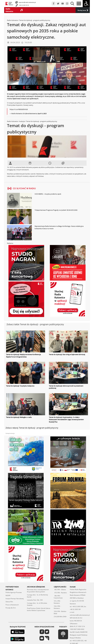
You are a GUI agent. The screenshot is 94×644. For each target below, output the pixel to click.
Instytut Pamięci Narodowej (15, 599)
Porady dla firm (11, 608)
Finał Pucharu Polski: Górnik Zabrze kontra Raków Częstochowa (39, 609)
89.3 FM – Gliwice (60, 590)
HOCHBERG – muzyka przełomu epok (48, 194)
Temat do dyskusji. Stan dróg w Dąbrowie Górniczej (67, 354)
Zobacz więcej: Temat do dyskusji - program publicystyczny (32, 428)
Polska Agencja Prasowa (14, 592)
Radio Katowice (12, 20)
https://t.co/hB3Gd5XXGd (19, 109)
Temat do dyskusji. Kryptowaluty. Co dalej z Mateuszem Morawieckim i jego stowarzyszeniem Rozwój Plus (66, 420)
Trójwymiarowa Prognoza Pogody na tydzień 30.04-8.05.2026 (56, 210)
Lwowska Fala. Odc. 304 (35, 600)
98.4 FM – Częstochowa (58, 597)
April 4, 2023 (42, 113)
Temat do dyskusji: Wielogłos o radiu (19, 417)
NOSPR (8, 595)
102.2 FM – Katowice (57, 607)
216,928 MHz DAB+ (60, 617)
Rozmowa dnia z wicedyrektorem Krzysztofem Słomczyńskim (38, 591)
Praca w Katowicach (12, 605)
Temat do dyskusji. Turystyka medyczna (20, 386)
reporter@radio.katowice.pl (27, 2)
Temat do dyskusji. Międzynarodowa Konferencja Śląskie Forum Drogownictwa (23, 356)
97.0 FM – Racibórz (60, 593)
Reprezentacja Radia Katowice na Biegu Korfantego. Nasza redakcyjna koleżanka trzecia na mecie (59, 227)
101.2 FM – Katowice (57, 602)
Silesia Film (9, 602)
